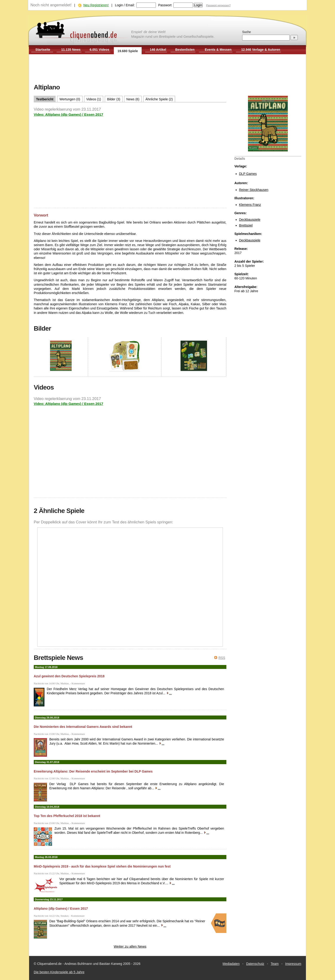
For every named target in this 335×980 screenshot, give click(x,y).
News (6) (133, 99)
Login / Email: (125, 5)
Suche (246, 32)
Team (275, 964)
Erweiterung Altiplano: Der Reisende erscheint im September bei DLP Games (93, 771)
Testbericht (45, 99)
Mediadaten (231, 964)
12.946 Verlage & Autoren (261, 50)
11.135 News (71, 50)
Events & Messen (218, 50)
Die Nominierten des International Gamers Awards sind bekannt (83, 727)
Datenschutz (255, 964)
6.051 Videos (99, 50)
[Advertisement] (167, 69)
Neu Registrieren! (96, 5)
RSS (222, 658)
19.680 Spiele (128, 51)
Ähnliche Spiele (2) (159, 99)
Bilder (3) (114, 99)
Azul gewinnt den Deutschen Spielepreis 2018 (69, 676)
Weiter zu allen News (130, 946)
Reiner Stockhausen (254, 190)
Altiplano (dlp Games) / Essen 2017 (61, 909)
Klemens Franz (250, 205)
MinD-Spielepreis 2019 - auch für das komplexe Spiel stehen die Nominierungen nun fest (102, 866)
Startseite (43, 50)
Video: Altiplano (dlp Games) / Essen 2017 (68, 114)
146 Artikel (158, 50)
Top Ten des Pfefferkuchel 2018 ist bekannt (67, 816)
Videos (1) (94, 99)
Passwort (165, 5)
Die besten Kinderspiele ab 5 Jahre (59, 972)
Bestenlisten (185, 50)
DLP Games (248, 174)
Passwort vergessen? (218, 5)
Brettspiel (246, 225)
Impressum (293, 964)
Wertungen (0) (70, 99)
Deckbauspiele (250, 220)
